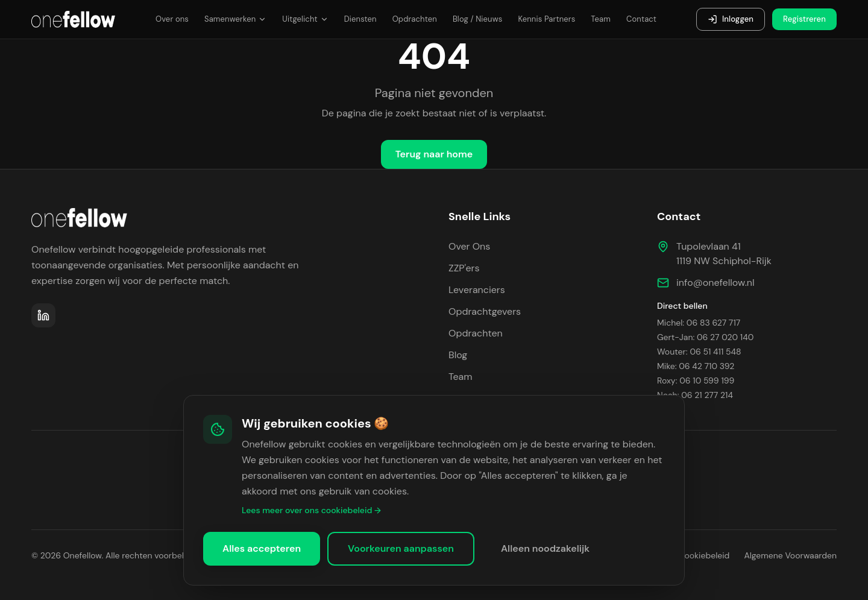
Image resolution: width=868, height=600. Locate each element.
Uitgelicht (305, 19)
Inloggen (731, 19)
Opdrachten (415, 19)
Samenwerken (235, 19)
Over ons (172, 19)
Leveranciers (477, 290)
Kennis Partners (546, 19)
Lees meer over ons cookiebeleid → (311, 510)
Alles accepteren (262, 548)
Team (601, 19)
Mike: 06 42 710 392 (696, 366)
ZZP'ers (464, 268)
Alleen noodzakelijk (545, 548)
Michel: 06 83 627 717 (699, 323)
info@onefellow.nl (715, 283)
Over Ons (469, 246)
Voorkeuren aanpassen (401, 548)
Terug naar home (434, 154)
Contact (641, 19)
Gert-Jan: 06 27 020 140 (705, 337)
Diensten (360, 19)
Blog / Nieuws (478, 19)
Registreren (804, 19)
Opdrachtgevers (485, 311)
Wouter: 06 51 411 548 (699, 352)
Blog (458, 355)
